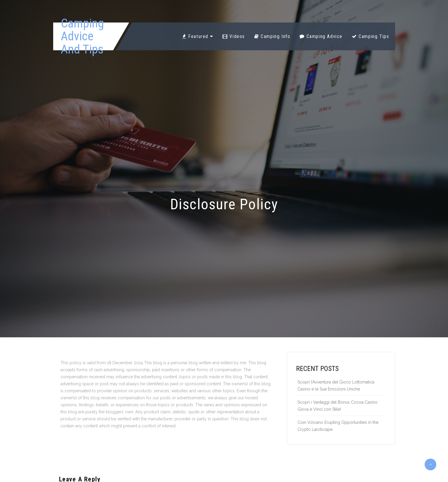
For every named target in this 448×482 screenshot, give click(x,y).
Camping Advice (321, 36)
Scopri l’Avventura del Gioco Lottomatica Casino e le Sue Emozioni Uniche (336, 386)
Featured (198, 36)
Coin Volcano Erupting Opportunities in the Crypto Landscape (338, 426)
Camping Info (272, 36)
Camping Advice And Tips (82, 36)
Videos (234, 36)
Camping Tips (370, 36)
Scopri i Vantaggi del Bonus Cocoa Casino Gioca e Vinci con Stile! (338, 406)
